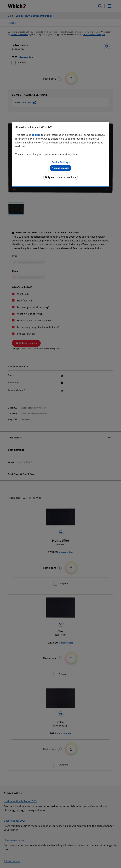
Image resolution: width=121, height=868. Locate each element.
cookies (36, 135)
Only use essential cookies (60, 177)
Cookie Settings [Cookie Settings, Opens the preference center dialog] (61, 162)
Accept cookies (60, 168)
